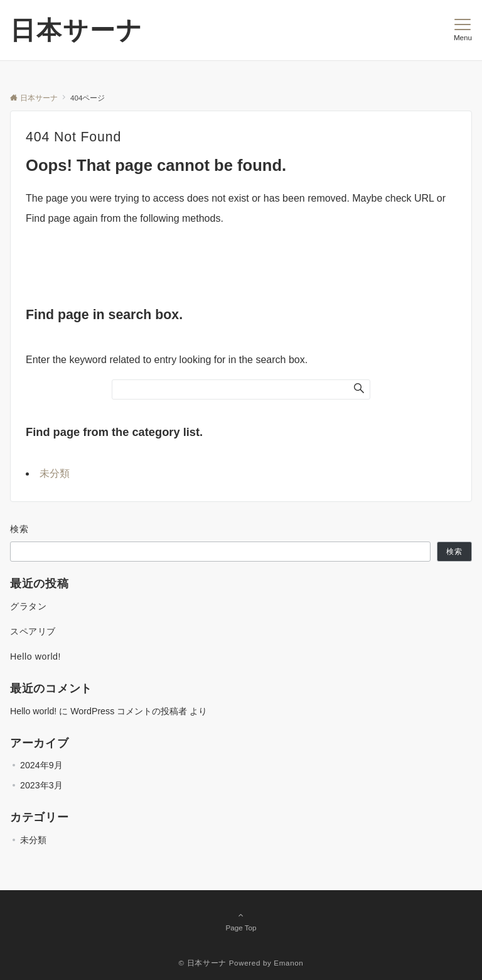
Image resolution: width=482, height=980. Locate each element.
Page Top (241, 921)
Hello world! (35, 656)
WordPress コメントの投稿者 (129, 711)
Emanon (288, 963)
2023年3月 (41, 785)
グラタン (28, 606)
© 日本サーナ (203, 963)
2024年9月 (41, 765)
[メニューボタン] (463, 30)
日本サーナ (77, 30)
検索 (20, 529)
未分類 (55, 473)
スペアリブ (33, 631)
